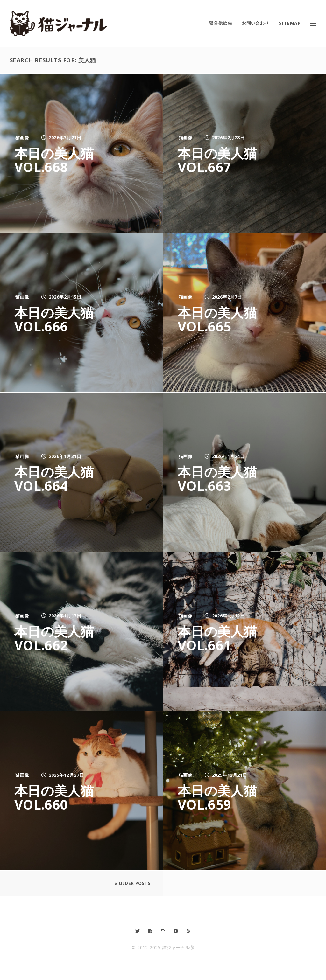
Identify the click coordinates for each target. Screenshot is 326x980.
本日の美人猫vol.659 (220, 797)
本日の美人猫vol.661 (220, 638)
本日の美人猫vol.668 (57, 160)
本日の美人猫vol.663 (220, 478)
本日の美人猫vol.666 (57, 319)
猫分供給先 (221, 23)
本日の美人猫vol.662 (57, 638)
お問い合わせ (255, 23)
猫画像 (22, 138)
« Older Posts (130, 883)
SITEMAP (290, 23)
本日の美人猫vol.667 (220, 160)
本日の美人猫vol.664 (57, 478)
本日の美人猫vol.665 (220, 319)
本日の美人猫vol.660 (57, 797)
